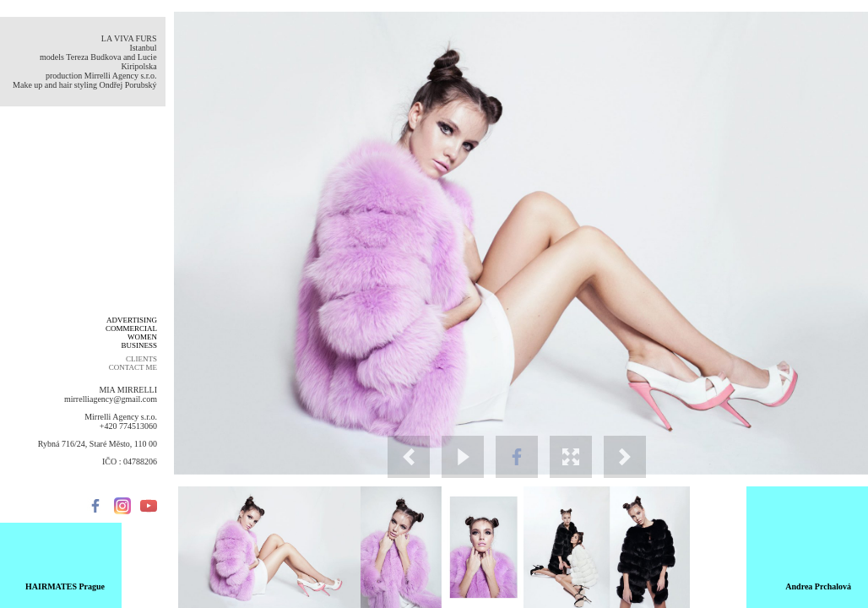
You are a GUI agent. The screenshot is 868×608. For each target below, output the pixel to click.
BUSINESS (139, 345)
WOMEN (142, 337)
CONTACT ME (133, 367)
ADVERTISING (132, 320)
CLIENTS (141, 359)
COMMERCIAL (131, 328)
